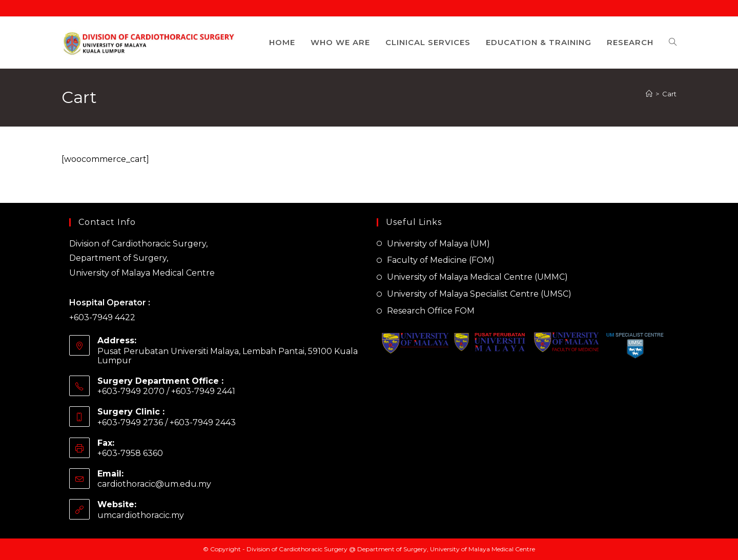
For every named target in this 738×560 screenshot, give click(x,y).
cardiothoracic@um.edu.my (154, 484)
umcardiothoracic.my (141, 515)
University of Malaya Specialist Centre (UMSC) (479, 294)
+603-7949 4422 (102, 317)
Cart (669, 94)
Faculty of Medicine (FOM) (441, 260)
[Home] (649, 94)
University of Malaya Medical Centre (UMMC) (477, 277)
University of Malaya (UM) (438, 244)
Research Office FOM (431, 311)
